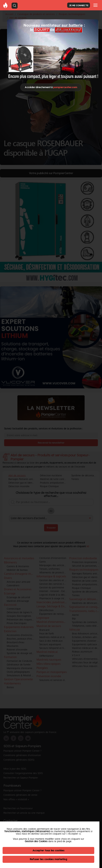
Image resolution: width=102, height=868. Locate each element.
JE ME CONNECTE (79, 5)
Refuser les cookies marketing (48, 859)
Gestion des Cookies (36, 841)
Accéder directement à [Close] (51, 87)
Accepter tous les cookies (49, 850)
